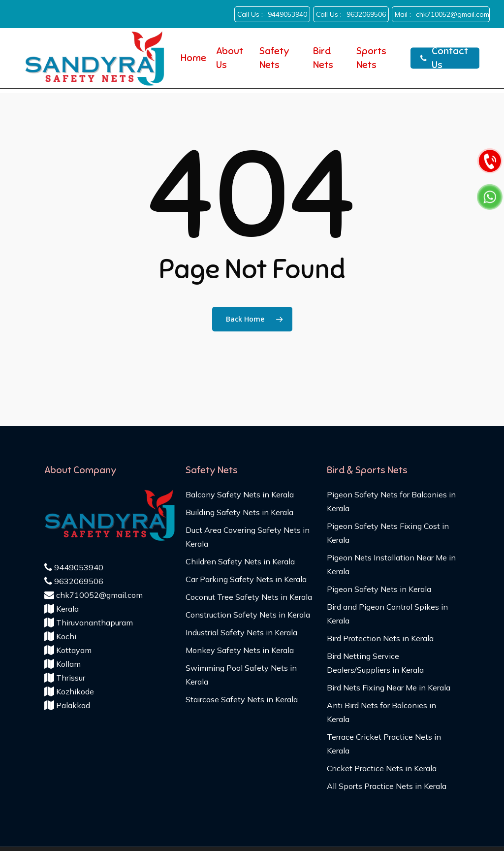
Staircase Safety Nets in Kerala (242, 699)
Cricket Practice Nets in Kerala (382, 768)
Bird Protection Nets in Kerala (380, 638)
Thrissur (65, 678)
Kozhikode (69, 691)
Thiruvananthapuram (89, 622)
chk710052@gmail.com (94, 595)
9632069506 (74, 581)
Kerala (62, 609)
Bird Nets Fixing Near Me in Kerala (389, 687)
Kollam (63, 664)
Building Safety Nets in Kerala (239, 512)
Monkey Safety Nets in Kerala (240, 650)
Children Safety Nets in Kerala (240, 561)
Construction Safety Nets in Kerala (248, 615)
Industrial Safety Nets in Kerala (241, 632)
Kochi (60, 636)
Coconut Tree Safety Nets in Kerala (249, 597)
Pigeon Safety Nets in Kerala (379, 589)
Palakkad (67, 705)
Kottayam (68, 650)
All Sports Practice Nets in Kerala (387, 786)
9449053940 (74, 567)
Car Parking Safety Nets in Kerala (246, 579)
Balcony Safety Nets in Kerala (240, 494)
